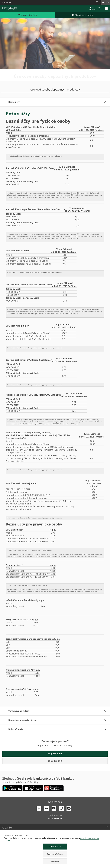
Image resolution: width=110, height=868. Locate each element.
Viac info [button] (55, 862)
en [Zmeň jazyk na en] (108, 2)
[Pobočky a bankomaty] (98, 2)
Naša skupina (92, 9)
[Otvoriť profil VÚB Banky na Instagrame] (61, 808)
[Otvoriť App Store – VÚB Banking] (33, 788)
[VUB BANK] (10, 9)
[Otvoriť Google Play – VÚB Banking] (12, 788)
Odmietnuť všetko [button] (55, 854)
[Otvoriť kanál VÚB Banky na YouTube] (54, 808)
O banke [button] (7, 828)
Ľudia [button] (5, 2)
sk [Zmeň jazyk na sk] (103, 2)
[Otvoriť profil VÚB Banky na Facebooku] (39, 808)
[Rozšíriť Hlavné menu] (106, 9)
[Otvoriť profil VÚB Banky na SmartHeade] (69, 808)
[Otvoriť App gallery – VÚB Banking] (54, 788)
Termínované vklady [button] (19, 711)
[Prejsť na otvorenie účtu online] (82, 15)
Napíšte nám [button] (55, 754)
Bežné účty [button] (14, 102)
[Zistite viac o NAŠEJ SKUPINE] (55, 818)
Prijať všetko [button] (55, 846)
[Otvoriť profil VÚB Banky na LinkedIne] (46, 808)
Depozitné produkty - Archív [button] (23, 720)
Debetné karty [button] (16, 729)
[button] (99, 9)
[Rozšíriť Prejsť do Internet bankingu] (27, 15)
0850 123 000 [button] (55, 761)
